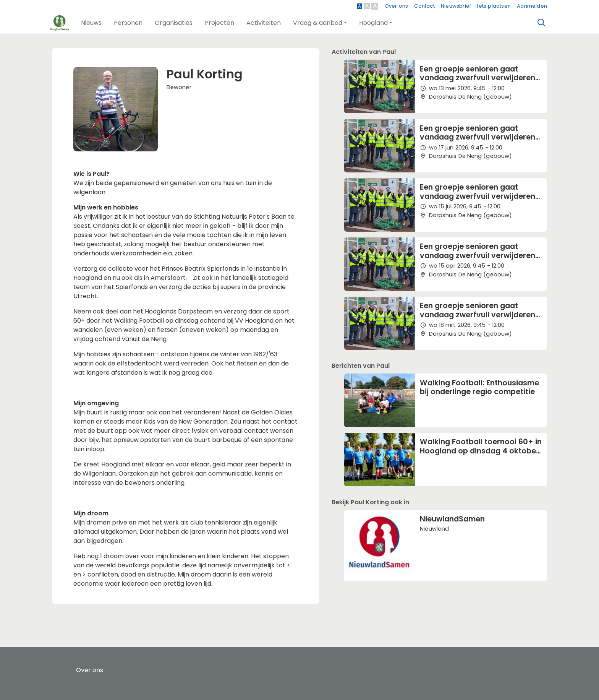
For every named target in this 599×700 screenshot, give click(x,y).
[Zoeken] (542, 23)
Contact (424, 6)
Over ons (397, 6)
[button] (91, 23)
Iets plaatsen (494, 6)
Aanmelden (532, 6)
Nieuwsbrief (456, 6)
